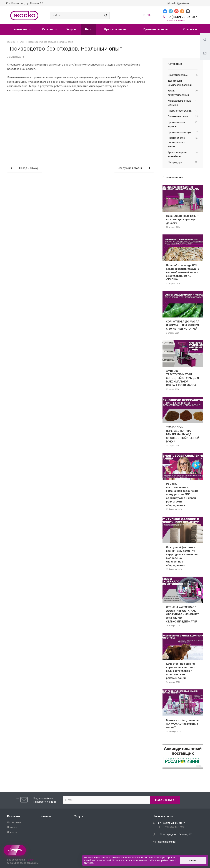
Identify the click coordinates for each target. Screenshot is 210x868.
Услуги (71, 29)
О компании (14, 822)
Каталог (49, 29)
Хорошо (193, 861)
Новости (12, 832)
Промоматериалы (156, 29)
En (145, 15)
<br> (81, 125)
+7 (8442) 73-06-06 (181, 17)
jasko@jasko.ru (178, 3)
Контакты (190, 29)
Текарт (30, 860)
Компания (22, 29)
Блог (88, 29)
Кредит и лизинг (116, 29)
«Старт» (15, 850)
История (12, 827)
